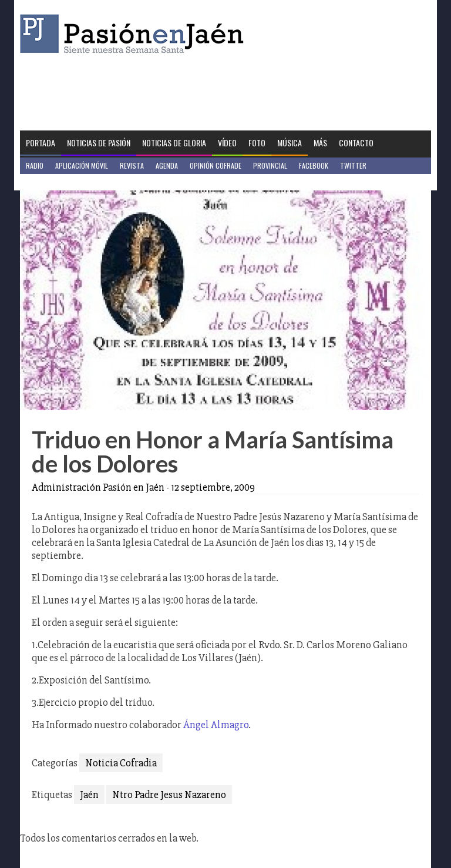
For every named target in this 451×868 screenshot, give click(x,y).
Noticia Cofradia (121, 763)
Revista (132, 165)
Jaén (89, 795)
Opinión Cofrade (216, 165)
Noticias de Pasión (99, 143)
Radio (35, 165)
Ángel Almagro (216, 725)
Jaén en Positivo (51, 182)
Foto (257, 143)
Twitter (353, 165)
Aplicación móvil (82, 165)
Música (290, 143)
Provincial (270, 165)
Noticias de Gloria (174, 143)
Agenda (167, 165)
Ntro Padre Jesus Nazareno (169, 795)
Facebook (314, 165)
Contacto (356, 143)
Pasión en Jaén (135, 34)
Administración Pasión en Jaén (98, 487)
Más (320, 143)
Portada (41, 143)
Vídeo (227, 143)
